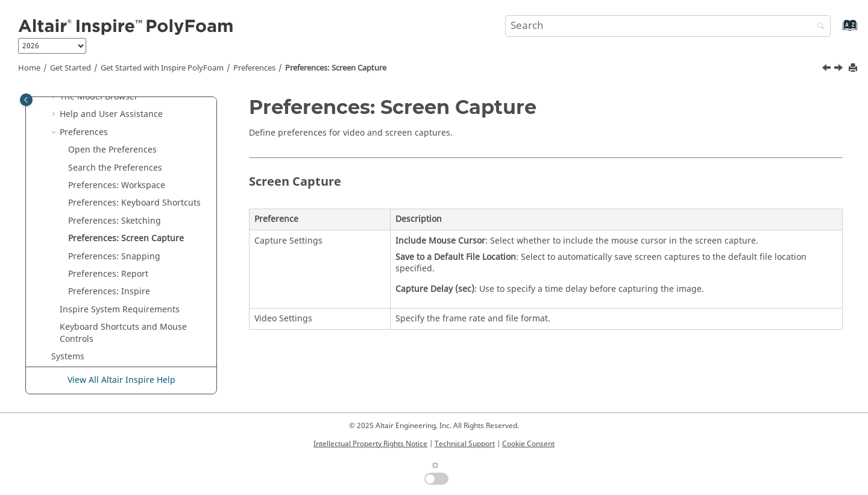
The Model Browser (99, 97)
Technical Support (465, 444)
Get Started (71, 68)
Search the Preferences (115, 168)
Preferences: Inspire (109, 292)
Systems (68, 357)
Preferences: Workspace (117, 185)
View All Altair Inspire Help (121, 380)
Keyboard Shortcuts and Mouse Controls (123, 333)
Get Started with (162, 68)
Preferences (254, 68)
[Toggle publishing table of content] (26, 100)
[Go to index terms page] (837, 31)
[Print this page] (854, 68)
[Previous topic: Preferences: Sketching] (828, 69)
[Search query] (668, 26)
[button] (55, 97)
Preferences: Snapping (114, 257)
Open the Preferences (112, 150)
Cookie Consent (528, 444)
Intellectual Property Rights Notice (370, 444)
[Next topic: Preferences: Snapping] (840, 69)
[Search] (818, 27)
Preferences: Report (108, 274)
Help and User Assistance (111, 114)
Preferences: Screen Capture (336, 68)
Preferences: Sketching (115, 221)
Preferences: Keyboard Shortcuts (134, 203)
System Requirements (120, 310)
